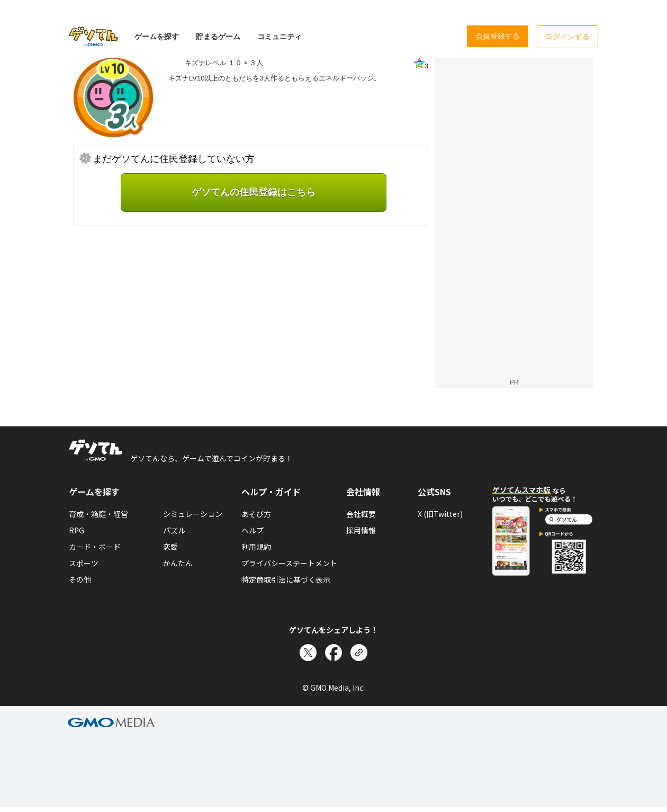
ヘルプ (253, 530)
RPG (76, 530)
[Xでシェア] (308, 653)
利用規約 (256, 547)
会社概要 (361, 514)
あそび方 (256, 514)
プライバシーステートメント (289, 563)
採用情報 (361, 530)
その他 (80, 579)
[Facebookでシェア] (333, 653)
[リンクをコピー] (359, 653)
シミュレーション (193, 514)
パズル (174, 530)
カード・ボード (95, 547)
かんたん (178, 563)
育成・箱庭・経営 (98, 514)
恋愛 (170, 547)
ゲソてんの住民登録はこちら (254, 192)
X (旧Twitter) (440, 514)
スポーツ (84, 563)
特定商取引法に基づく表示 (286, 579)
